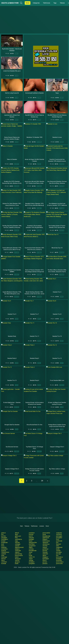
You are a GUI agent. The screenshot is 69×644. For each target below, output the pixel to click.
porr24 (31, 532)
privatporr (32, 558)
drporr (3, 556)
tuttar (3, 551)
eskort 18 (32, 553)
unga (16, 537)
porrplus (45, 559)
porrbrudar (59, 537)
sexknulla (59, 529)
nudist (17, 553)
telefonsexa (46, 537)
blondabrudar (46, 532)
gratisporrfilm (33, 538)
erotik (44, 530)
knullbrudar (4, 538)
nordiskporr (5, 535)
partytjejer (4, 534)
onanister (45, 550)
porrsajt (58, 550)
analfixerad (46, 534)
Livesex (42, 522)
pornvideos (59, 553)
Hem (21, 522)
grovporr (17, 558)
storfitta (17, 538)
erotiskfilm (4, 545)
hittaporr (45, 535)
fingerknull (59, 543)
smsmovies (46, 540)
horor (58, 535)
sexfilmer (59, 530)
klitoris (45, 556)
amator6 (4, 546)
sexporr (45, 543)
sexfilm (17, 556)
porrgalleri (59, 534)
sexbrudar (18, 546)
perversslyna (19, 551)
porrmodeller (46, 529)
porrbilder (59, 556)
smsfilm (45, 542)
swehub (4, 550)
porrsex (45, 558)
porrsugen (59, 532)
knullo (58, 545)
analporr (17, 545)
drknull (17, 529)
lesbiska (31, 534)
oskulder (45, 548)
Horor (47, 522)
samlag (31, 556)
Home (34, 3)
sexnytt (17, 542)
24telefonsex (5, 548)
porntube (59, 555)
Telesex (27, 522)
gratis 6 (3, 529)
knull (3, 540)
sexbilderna (18, 535)
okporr (44, 551)
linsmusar (18, 555)
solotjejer (18, 540)
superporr (45, 538)
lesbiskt (59, 540)
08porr (31, 543)
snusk (31, 548)
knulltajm (31, 535)
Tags (62, 3)
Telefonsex (53, 3)
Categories (43, 3)
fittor (16, 534)
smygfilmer (32, 542)
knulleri (3, 537)
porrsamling (18, 550)
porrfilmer (32, 529)
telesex (3, 555)
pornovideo (59, 559)
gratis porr (18, 532)
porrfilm (31, 530)
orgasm (17, 548)
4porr (17, 530)
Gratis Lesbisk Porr (13, 3)
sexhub (58, 546)
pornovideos (60, 558)
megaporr (45, 553)
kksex (31, 537)
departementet (19, 543)
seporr (31, 555)
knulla (17, 559)
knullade (4, 559)
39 (42, 477)
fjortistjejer (46, 555)
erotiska (31, 545)
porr (2, 530)
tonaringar (4, 553)
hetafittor (4, 543)
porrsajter (59, 548)
